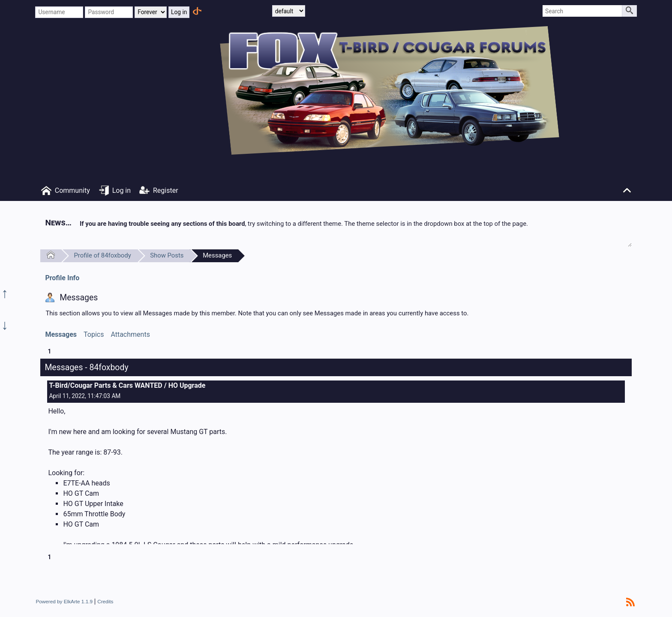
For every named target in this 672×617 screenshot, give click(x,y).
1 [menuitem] (49, 351)
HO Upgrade (187, 385)
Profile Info (62, 278)
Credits (105, 601)
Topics (94, 334)
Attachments (130, 334)
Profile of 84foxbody (102, 255)
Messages (217, 255)
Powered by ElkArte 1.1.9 (64, 601)
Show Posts (167, 255)
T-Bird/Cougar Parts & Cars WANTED (105, 385)
